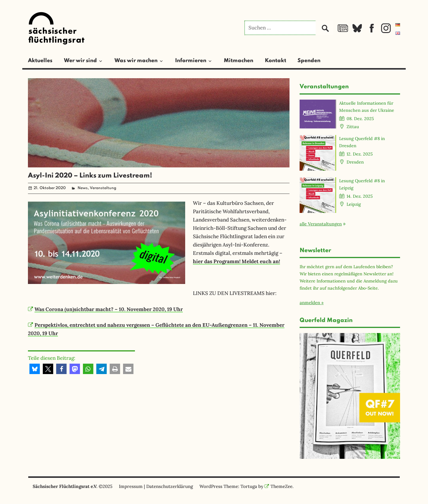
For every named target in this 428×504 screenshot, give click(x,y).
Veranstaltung (103, 188)
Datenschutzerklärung (170, 486)
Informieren (191, 61)
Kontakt (276, 61)
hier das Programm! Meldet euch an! (236, 261)
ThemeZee (278, 486)
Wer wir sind (80, 61)
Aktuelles (40, 61)
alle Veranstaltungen (321, 224)
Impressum (131, 486)
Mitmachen (239, 61)
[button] (35, 369)
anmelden (310, 303)
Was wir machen (136, 61)
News (83, 188)
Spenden (309, 61)
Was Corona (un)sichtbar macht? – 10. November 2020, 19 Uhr (105, 309)
